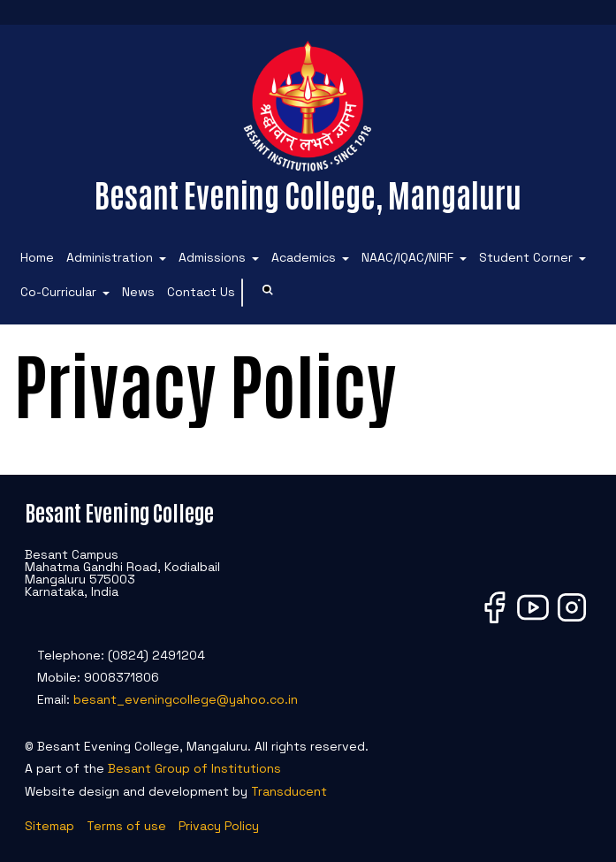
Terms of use (126, 826)
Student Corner (526, 257)
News (138, 292)
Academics (304, 257)
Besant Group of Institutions (194, 768)
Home (37, 257)
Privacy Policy (219, 826)
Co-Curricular (58, 292)
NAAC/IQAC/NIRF (407, 257)
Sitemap (49, 826)
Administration (110, 257)
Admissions (212, 257)
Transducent (289, 791)
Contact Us (201, 292)
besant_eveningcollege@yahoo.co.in (186, 699)
